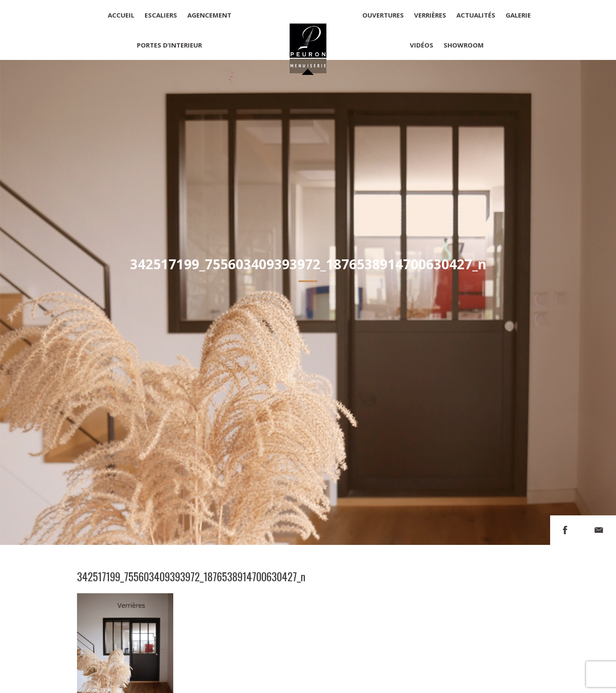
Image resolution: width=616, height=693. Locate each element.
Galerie (518, 15)
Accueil (121, 15)
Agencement (209, 15)
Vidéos (422, 45)
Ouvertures (383, 15)
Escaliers (161, 15)
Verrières (430, 15)
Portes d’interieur (169, 45)
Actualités (476, 15)
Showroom (464, 45)
